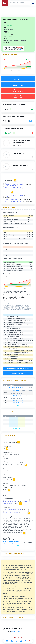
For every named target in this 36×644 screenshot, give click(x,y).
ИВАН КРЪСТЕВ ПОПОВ (12, 186)
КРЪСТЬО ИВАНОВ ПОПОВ (13, 188)
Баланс (18, 79)
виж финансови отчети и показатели (18, 368)
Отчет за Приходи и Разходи (18, 85)
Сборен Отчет (18, 91)
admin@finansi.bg (16, 631)
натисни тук (6, 44)
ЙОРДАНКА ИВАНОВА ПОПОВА (14, 184)
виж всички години (18, 429)
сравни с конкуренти (18, 373)
